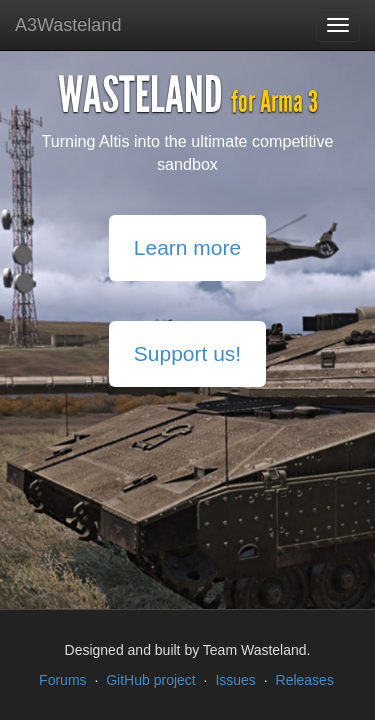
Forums (62, 680)
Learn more (187, 247)
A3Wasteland (68, 25)
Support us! (187, 353)
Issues (235, 680)
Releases (305, 680)
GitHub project (150, 680)
